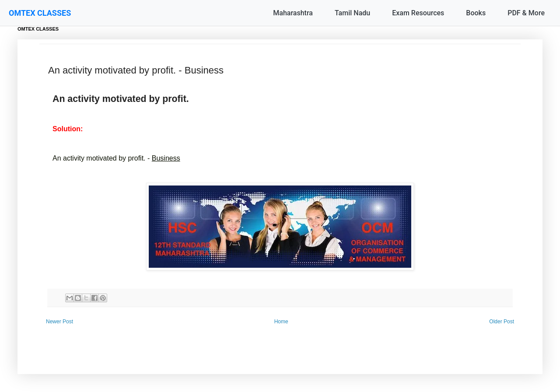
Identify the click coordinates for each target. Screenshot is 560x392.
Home (281, 322)
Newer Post (59, 322)
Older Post (502, 322)
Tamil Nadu (352, 13)
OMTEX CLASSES (40, 13)
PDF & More (526, 13)
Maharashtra (293, 13)
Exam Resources (418, 13)
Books (476, 13)
